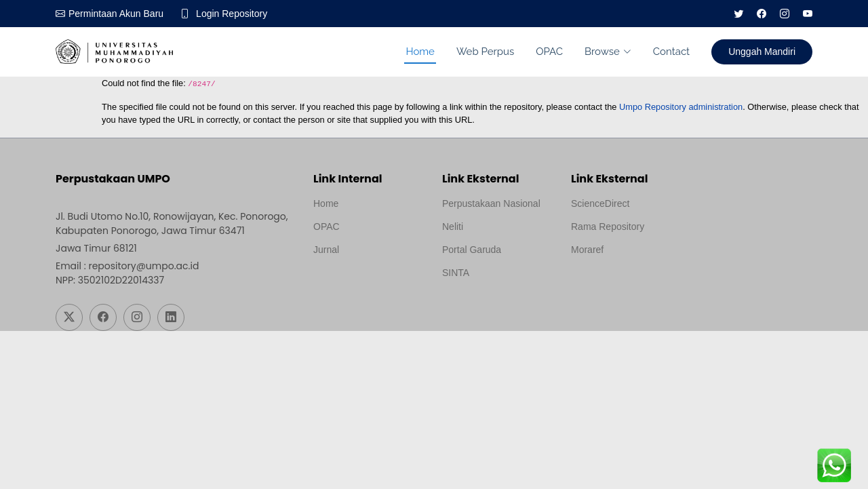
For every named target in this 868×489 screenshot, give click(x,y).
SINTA (456, 273)
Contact (671, 52)
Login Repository (232, 14)
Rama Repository (608, 227)
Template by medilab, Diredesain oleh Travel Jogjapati (360, 282)
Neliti (453, 227)
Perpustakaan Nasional (491, 203)
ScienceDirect (600, 203)
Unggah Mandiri (762, 52)
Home (420, 52)
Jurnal (326, 250)
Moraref (587, 250)
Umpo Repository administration (681, 107)
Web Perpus (485, 52)
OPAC (549, 52)
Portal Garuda (472, 250)
